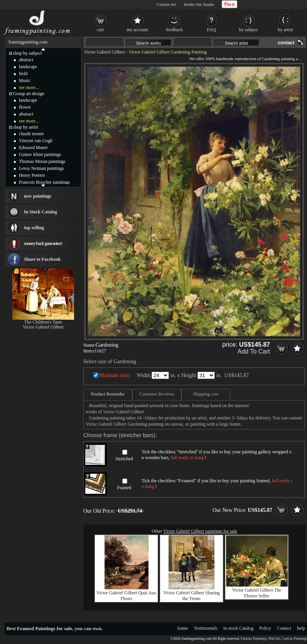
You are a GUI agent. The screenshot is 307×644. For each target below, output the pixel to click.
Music (25, 80)
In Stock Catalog (40, 212)
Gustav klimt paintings (40, 154)
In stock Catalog (239, 628)
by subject (249, 30)
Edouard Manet (33, 148)
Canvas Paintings (294, 639)
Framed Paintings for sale (45, 628)
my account (137, 30)
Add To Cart (254, 351)
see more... (29, 87)
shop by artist (26, 127)
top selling (34, 228)
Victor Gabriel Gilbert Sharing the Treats (191, 596)
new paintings (38, 196)
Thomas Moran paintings (42, 161)
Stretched (124, 459)
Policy (265, 628)
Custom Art (166, 4)
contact (286, 43)
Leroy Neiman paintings (41, 168)
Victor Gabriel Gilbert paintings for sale (200, 531)
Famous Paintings (254, 639)
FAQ (211, 30)
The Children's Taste (43, 322)
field (23, 74)
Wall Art (274, 639)
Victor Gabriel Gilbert (105, 52)
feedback (174, 30)
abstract (26, 60)
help (301, 628)
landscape (28, 67)
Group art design (29, 94)
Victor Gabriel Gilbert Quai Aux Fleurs (126, 596)
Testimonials (206, 628)
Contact (284, 628)
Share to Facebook (42, 259)
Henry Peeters (32, 175)
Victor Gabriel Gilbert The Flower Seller (257, 593)
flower (25, 107)
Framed (124, 488)
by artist (286, 30)
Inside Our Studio (199, 4)
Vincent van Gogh (36, 141)
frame (183, 628)
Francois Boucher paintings (44, 182)
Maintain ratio (115, 375)
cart (100, 30)
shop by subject (28, 53)
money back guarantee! (43, 243)
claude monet (31, 134)
